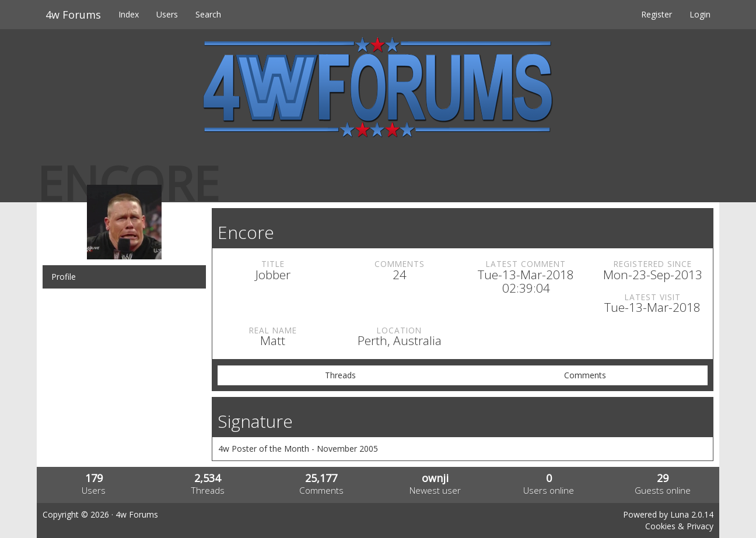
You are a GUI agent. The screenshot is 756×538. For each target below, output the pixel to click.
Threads (340, 375)
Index (129, 14)
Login (700, 14)
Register (657, 14)
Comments (585, 375)
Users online (549, 490)
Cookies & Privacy (679, 526)
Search (208, 14)
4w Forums (73, 15)
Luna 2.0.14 (692, 514)
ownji (435, 478)
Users (167, 14)
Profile (64, 277)
